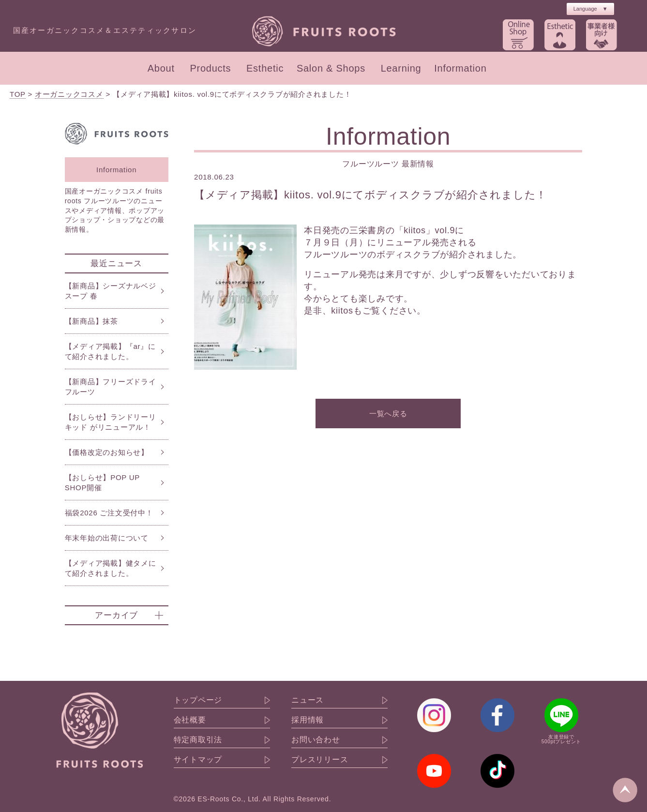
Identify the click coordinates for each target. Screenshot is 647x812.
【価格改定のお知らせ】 (107, 452)
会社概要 (190, 720)
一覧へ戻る (388, 414)
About (161, 68)
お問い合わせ (316, 740)
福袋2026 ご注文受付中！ (109, 513)
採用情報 (308, 720)
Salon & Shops (331, 68)
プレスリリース (320, 760)
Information (460, 68)
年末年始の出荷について (107, 538)
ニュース (308, 700)
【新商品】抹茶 (91, 321)
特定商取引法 (198, 740)
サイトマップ (198, 760)
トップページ (198, 700)
